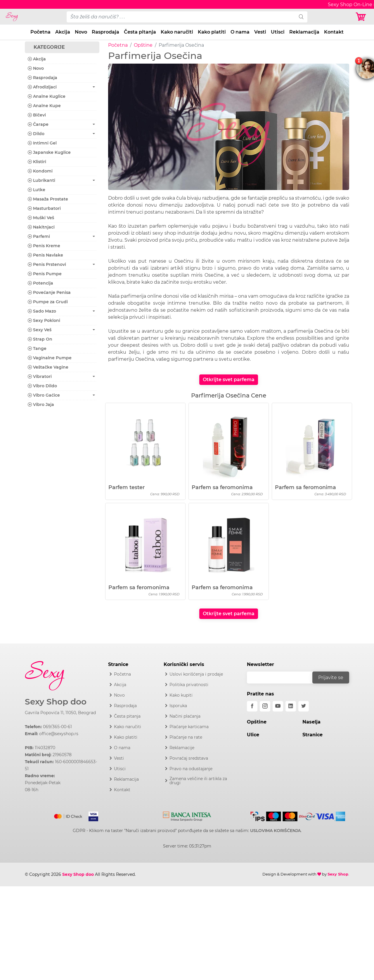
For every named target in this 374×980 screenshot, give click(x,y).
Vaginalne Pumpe (50, 358)
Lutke (37, 190)
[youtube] (278, 706)
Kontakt (334, 32)
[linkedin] (291, 706)
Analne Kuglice (47, 96)
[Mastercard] (69, 815)
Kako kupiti (181, 695)
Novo (81, 32)
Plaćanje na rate (186, 737)
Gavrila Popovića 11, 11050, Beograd (60, 713)
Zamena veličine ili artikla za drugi (198, 781)
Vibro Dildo (42, 386)
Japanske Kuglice (49, 152)
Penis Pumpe (45, 274)
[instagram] (265, 706)
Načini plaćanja (185, 716)
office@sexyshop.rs (59, 734)
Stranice (312, 735)
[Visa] (91, 815)
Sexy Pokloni (44, 320)
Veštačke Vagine (48, 367)
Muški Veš (41, 218)
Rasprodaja (105, 32)
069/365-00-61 (57, 727)
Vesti (260, 32)
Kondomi (40, 171)
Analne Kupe (44, 106)
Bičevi (37, 115)
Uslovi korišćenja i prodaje (196, 674)
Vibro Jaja (41, 404)
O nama (240, 32)
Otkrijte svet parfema (229, 380)
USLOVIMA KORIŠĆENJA (275, 831)
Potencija (40, 283)
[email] (283, 678)
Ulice (253, 735)
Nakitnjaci (41, 227)
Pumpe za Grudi (48, 302)
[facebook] (252, 706)
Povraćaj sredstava (189, 758)
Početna (40, 32)
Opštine (143, 45)
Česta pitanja (140, 32)
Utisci (278, 32)
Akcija (63, 32)
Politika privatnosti (189, 685)
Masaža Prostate (48, 199)
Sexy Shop (338, 874)
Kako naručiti (177, 32)
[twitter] (304, 706)
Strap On (40, 339)
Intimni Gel (42, 143)
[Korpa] (362, 17)
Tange (37, 348)
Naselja (311, 722)
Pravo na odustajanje (191, 769)
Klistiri (37, 162)
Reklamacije (182, 748)
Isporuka (178, 706)
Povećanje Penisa (49, 292)
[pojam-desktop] (181, 17)
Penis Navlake (45, 255)
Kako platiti (212, 32)
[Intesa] (187, 815)
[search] (301, 17)
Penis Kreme (44, 246)
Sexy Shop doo (56, 702)
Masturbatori (44, 208)
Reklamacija (304, 32)
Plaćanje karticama (189, 727)
